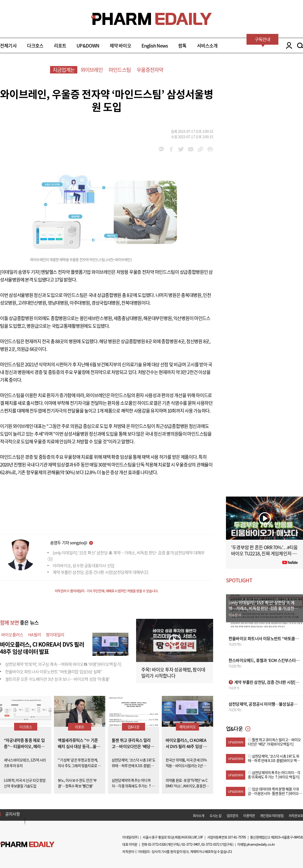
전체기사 (8, 46)
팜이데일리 (55, 634)
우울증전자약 (150, 70)
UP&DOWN (88, 46)
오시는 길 (216, 815)
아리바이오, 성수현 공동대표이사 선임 (83, 565)
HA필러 (35, 634)
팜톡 (182, 46)
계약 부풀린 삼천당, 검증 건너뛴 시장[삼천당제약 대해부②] (101, 572)
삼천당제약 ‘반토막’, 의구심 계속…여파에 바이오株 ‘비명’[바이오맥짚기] (63, 664)
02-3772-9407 (191, 844)
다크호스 (35, 46)
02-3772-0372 (210, 844)
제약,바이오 (187, 727)
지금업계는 (64, 70)
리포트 (60, 46)
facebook (171, 149)
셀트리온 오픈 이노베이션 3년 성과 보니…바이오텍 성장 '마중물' (57, 679)
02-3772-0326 (157, 844)
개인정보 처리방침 (272, 815)
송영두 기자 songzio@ (69, 543)
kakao (161, 149)
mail (191, 149)
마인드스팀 (120, 70)
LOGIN (288, 45)
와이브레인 (92, 70)
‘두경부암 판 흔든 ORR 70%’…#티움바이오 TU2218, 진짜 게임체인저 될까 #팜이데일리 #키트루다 (264, 553)
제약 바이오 (120, 46)
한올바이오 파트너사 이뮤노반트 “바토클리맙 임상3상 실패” (54, 671)
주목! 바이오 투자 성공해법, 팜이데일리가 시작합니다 (173, 673)
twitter (181, 149)
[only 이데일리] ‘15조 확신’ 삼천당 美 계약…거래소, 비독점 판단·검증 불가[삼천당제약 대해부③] (126, 556)
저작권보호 (296, 815)
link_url (200, 149)
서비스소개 (207, 46)
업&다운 (134, 727)
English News (155, 46)
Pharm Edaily (27, 844)
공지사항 (12, 814)
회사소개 (199, 815)
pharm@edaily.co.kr (261, 844)
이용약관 (249, 815)
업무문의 (233, 815)
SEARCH (300, 45)
